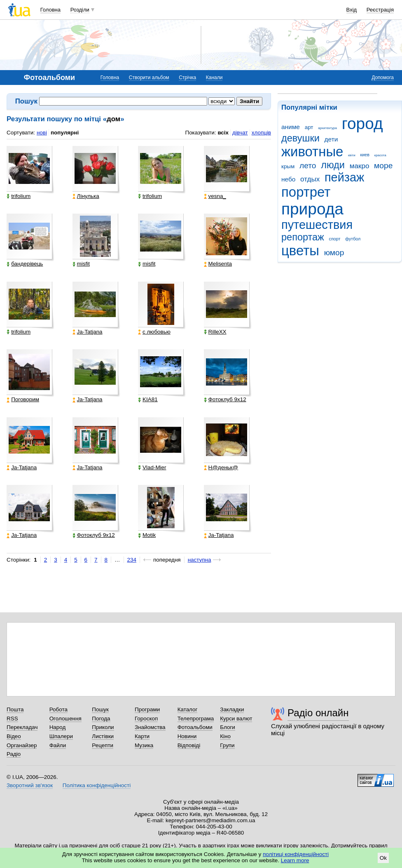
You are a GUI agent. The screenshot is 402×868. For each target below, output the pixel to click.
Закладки (232, 709)
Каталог (188, 709)
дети (331, 139)
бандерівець (25, 264)
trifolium (19, 196)
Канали (214, 78)
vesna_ (215, 196)
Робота (58, 709)
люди (333, 165)
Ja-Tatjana (88, 332)
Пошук (100, 709)
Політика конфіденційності (97, 785)
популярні (65, 133)
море (383, 166)
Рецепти (103, 745)
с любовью (154, 332)
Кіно (225, 736)
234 (132, 560)
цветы (300, 251)
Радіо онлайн (318, 713)
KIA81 (148, 400)
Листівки (103, 736)
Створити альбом (149, 78)
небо (288, 179)
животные (312, 152)
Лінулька (86, 196)
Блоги (228, 727)
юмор (334, 253)
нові (42, 133)
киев (365, 155)
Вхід (352, 10)
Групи (227, 745)
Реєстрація (380, 10)
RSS (12, 719)
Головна (50, 10)
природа (312, 209)
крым (288, 166)
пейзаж (344, 177)
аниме (291, 127)
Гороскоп (146, 719)
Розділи (80, 10)
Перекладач (22, 727)
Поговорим (23, 400)
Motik (147, 535)
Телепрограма (196, 719)
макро (360, 166)
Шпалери (61, 736)
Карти (142, 736)
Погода (101, 719)
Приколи (103, 727)
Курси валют (236, 719)
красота (380, 155)
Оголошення (65, 719)
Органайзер (22, 745)
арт (309, 127)
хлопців (261, 133)
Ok (383, 858)
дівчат (240, 133)
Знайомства (150, 727)
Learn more (295, 860)
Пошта (15, 709)
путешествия (317, 225)
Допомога (383, 78)
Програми (147, 709)
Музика (144, 745)
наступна (200, 560)
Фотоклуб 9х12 (225, 400)
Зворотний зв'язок (30, 785)
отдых (310, 179)
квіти (352, 155)
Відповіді (189, 745)
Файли (58, 745)
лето (308, 166)
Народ (58, 727)
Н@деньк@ (221, 468)
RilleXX (215, 332)
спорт (335, 239)
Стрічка (187, 78)
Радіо (14, 754)
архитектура (327, 128)
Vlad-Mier (152, 468)
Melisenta (218, 264)
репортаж (303, 237)
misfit (81, 264)
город (362, 123)
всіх (223, 133)
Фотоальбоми (195, 727)
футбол (353, 239)
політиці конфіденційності (296, 854)
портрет (306, 192)
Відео (14, 736)
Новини (187, 736)
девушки (300, 138)
